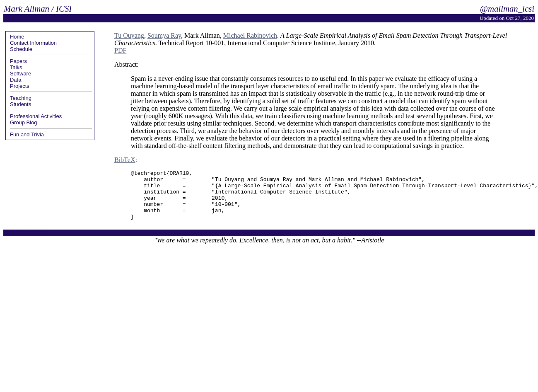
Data (16, 80)
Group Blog (24, 122)
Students (21, 104)
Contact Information (33, 43)
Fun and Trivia (27, 134)
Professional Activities (36, 116)
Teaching (21, 98)
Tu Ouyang (129, 35)
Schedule (21, 49)
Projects (20, 86)
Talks (16, 67)
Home (17, 37)
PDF (120, 50)
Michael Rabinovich (250, 35)
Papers (18, 61)
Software (21, 74)
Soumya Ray (164, 35)
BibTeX (125, 160)
